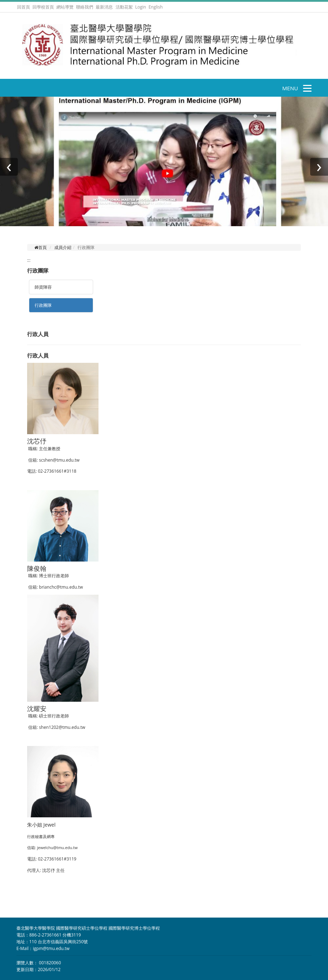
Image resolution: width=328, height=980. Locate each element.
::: (29, 260)
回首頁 (24, 7)
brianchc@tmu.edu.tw (61, 587)
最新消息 (104, 7)
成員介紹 (63, 247)
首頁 (41, 247)
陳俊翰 (37, 568)
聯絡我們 (85, 7)
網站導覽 (65, 7)
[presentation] (9, 167)
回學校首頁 (44, 7)
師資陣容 (43, 287)
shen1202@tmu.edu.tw (62, 727)
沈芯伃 (37, 441)
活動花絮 (124, 7)
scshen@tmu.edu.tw (59, 460)
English (156, 7)
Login (141, 7)
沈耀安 (37, 709)
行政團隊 (43, 305)
